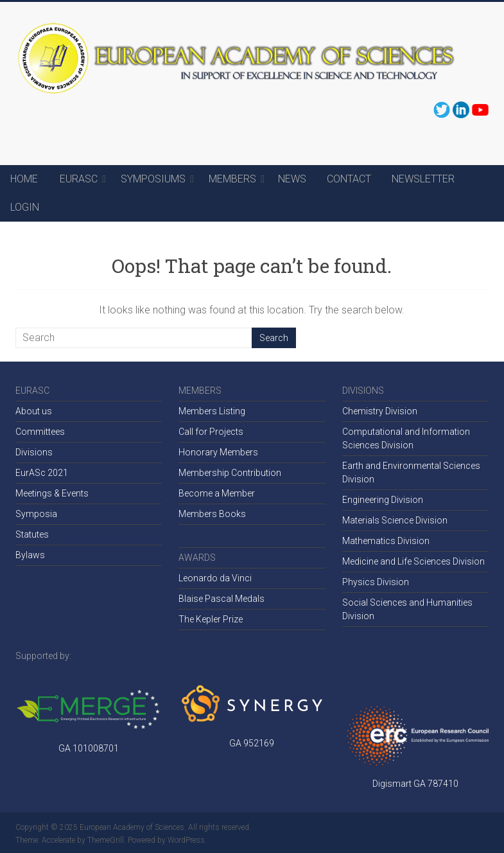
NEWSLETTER (423, 179)
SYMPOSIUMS (153, 179)
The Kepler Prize (211, 619)
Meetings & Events (52, 493)
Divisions (34, 452)
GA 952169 (252, 743)
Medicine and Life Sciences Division (413, 561)
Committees (40, 432)
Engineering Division (383, 500)
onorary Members (222, 452)
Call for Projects (211, 432)
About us (34, 411)
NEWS (292, 179)
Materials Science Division (395, 520)
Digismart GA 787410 (415, 784)
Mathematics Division (386, 541)
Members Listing (212, 411)
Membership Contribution (230, 473)
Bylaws (30, 555)
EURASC (79, 179)
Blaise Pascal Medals (222, 599)
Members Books (212, 514)
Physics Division (376, 582)
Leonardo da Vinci (215, 578)
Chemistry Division (380, 411)
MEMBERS (232, 179)
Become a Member (217, 493)
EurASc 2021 (42, 473)
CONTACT (349, 179)
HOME (24, 179)
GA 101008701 (89, 748)
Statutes (32, 534)
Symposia (36, 514)
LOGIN (25, 207)
